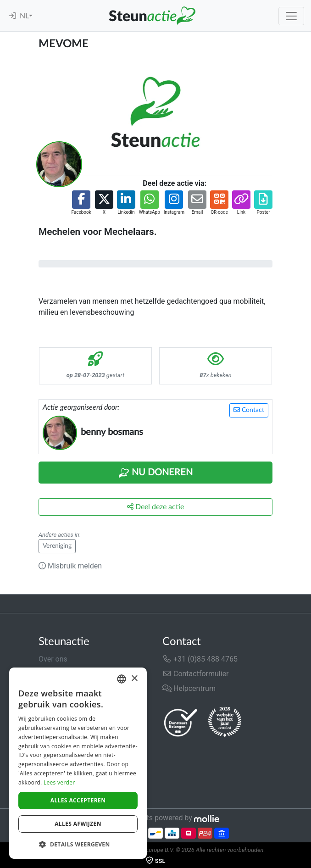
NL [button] (24, 16)
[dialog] (78, 763)
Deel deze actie (155, 507)
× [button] (134, 679)
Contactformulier (196, 674)
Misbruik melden (70, 566)
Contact (249, 410)
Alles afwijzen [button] (78, 824)
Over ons (53, 659)
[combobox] (122, 679)
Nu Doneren (155, 473)
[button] (81, 203)
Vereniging (57, 546)
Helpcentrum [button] (189, 688)
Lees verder (59, 782)
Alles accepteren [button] (78, 800)
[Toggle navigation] (291, 16)
